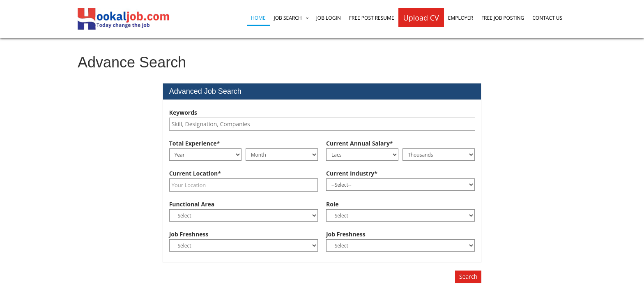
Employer (461, 18)
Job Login (329, 18)
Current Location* (195, 173)
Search (468, 276)
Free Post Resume (372, 18)
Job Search (288, 18)
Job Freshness (189, 234)
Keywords (183, 112)
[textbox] (324, 124)
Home (258, 18)
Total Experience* (194, 143)
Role (332, 204)
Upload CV (421, 18)
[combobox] (322, 124)
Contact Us (547, 18)
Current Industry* (352, 173)
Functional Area (192, 204)
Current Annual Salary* (360, 143)
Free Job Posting (503, 18)
